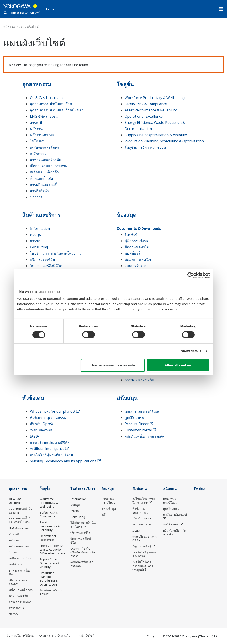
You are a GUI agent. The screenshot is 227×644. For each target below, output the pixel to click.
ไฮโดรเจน (38, 141)
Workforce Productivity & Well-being (155, 98)
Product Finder (139, 424)
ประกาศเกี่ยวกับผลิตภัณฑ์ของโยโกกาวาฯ (83, 552)
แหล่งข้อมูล (109, 509)
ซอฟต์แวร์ (132, 253)
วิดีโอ (105, 515)
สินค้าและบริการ (41, 215)
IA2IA (34, 436)
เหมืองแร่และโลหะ (45, 147)
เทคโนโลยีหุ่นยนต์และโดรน (52, 455)
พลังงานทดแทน (42, 135)
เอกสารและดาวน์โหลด (142, 411)
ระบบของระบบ (42, 430)
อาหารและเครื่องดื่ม (46, 160)
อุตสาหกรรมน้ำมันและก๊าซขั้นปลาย (58, 110)
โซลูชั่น (125, 84)
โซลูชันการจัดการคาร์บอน (145, 147)
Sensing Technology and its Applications (65, 461)
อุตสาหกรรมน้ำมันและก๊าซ (51, 104)
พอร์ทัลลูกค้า (171, 524)
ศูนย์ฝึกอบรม (134, 418)
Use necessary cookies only (113, 365)
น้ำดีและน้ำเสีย (41, 178)
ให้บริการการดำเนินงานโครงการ (56, 253)
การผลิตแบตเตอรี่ (43, 185)
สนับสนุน (127, 398)
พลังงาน (36, 129)
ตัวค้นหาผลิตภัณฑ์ (175, 515)
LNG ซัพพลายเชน (44, 116)
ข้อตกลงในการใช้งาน (20, 636)
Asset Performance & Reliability (151, 110)
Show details (191, 351)
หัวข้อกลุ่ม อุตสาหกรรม (48, 418)
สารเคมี (36, 123)
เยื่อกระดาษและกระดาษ (49, 166)
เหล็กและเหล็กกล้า (44, 172)
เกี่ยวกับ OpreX (41, 424)
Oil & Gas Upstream (46, 98)
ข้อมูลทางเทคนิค (138, 259)
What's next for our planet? (55, 411)
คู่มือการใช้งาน (136, 241)
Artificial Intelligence (49, 449)
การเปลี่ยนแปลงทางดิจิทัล (50, 442)
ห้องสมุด (127, 215)
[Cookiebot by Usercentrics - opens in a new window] (191, 275)
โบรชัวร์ (131, 235)
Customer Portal (140, 430)
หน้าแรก (9, 27)
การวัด (35, 241)
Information (40, 228)
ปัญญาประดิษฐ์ (142, 546)
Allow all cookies (178, 365)
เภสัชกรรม (38, 154)
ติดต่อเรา (201, 489)
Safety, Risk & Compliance (146, 104)
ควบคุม (36, 235)
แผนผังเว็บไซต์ (85, 636)
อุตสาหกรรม (37, 84)
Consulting (39, 247)
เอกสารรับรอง (136, 266)
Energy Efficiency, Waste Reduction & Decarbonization (52, 549)
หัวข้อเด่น (33, 398)
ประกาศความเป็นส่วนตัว (55, 636)
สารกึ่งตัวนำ (39, 191)
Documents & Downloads (139, 228)
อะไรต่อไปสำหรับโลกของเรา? (143, 501)
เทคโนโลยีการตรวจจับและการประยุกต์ (143, 566)
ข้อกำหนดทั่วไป (137, 247)
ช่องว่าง (36, 197)
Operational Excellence (144, 116)
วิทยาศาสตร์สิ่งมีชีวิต (46, 266)
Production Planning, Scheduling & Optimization (164, 141)
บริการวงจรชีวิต (42, 259)
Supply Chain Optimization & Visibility (156, 135)
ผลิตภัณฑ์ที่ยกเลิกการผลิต (145, 436)
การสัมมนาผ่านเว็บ (139, 380)
